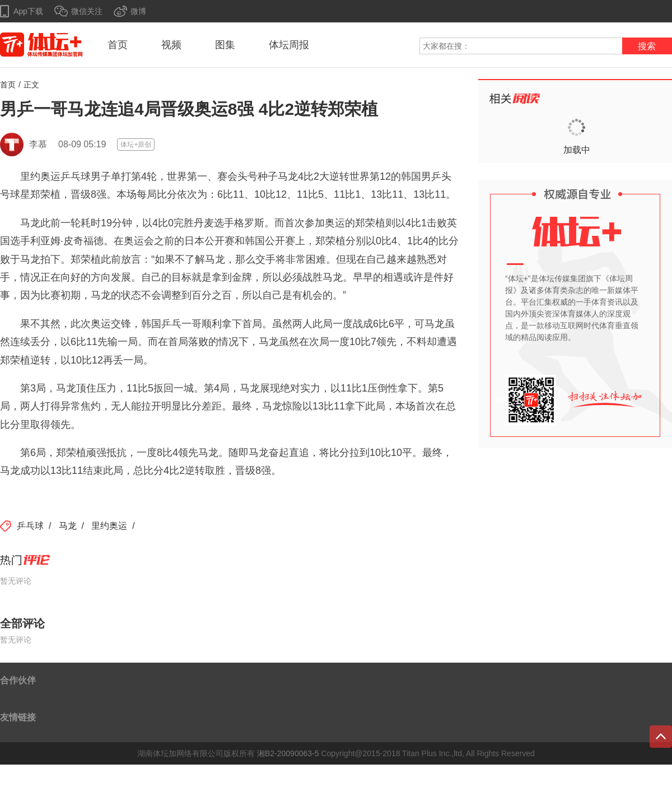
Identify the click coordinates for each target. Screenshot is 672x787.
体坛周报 (289, 45)
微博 (138, 11)
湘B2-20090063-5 (288, 753)
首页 (118, 45)
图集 (225, 45)
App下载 (28, 11)
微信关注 (87, 11)
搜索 (647, 46)
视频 (171, 45)
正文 (31, 85)
